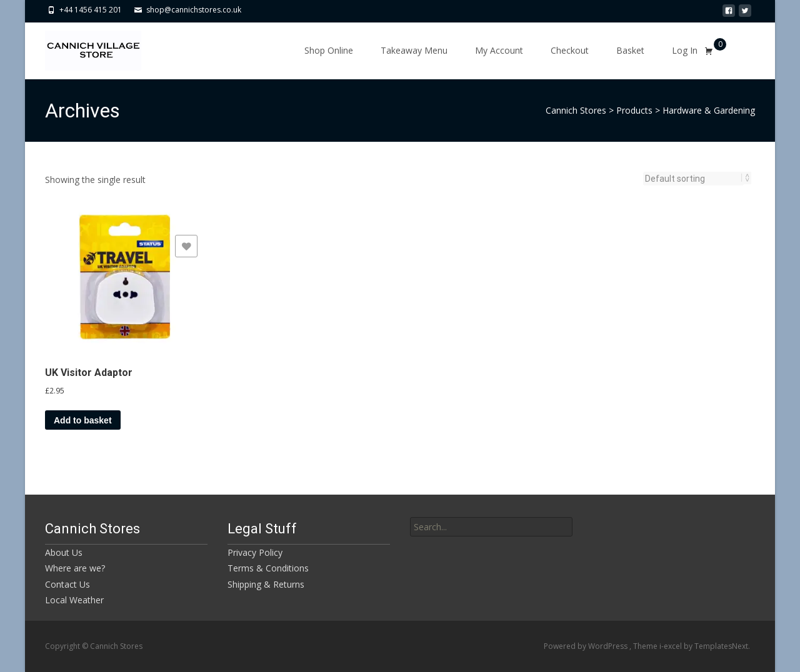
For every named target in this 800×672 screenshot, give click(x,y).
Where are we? (75, 568)
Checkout (570, 50)
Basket (630, 50)
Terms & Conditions (268, 568)
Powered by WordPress (587, 646)
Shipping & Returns (266, 584)
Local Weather (74, 600)
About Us (64, 552)
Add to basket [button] (83, 420)
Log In (685, 50)
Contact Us (67, 584)
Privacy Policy (255, 552)
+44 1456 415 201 (91, 10)
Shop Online (329, 50)
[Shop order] (693, 179)
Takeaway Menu (414, 50)
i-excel (672, 646)
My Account (499, 50)
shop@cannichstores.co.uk (194, 10)
